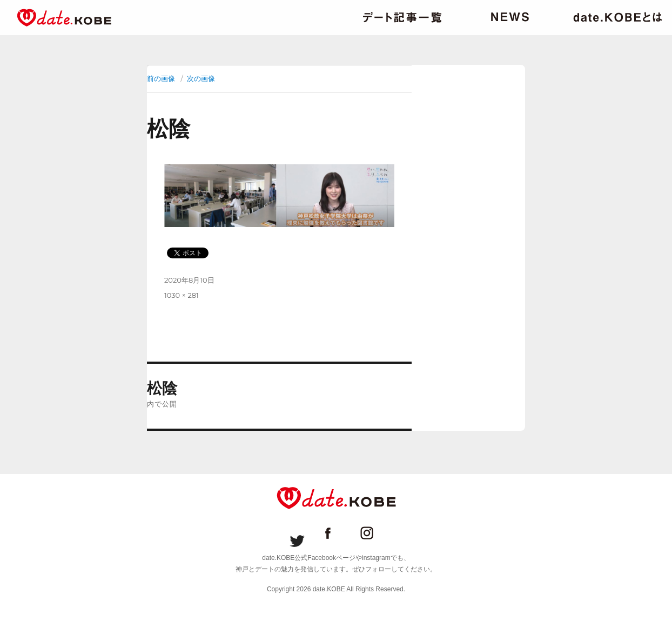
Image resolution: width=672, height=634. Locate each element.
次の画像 (201, 78)
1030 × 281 (182, 295)
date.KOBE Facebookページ (336, 533)
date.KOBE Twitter (297, 533)
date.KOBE (64, 18)
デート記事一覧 (402, 17)
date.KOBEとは (618, 17)
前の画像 (161, 78)
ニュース (510, 17)
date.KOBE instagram (375, 533)
